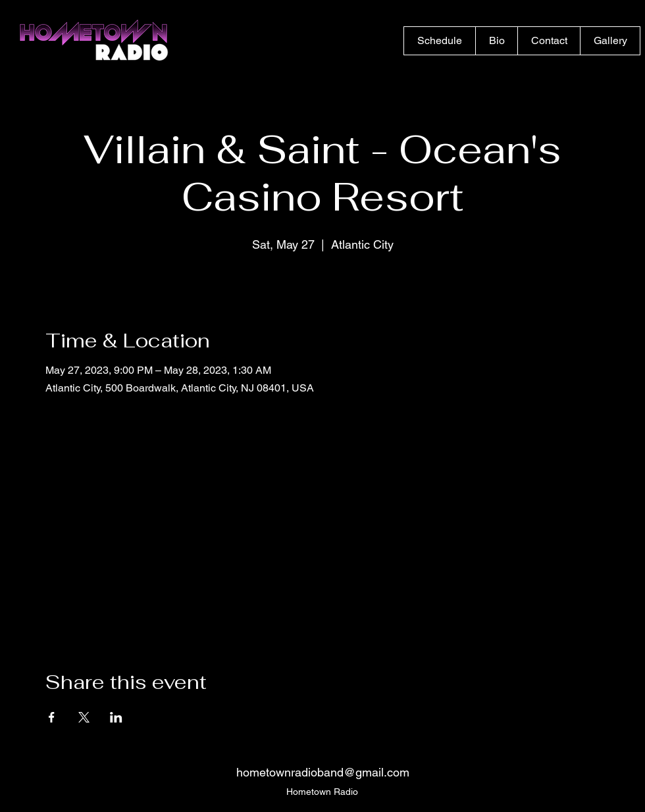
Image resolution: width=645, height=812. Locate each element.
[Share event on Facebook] (52, 717)
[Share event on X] (84, 717)
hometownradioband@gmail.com (323, 772)
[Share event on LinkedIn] (116, 717)
